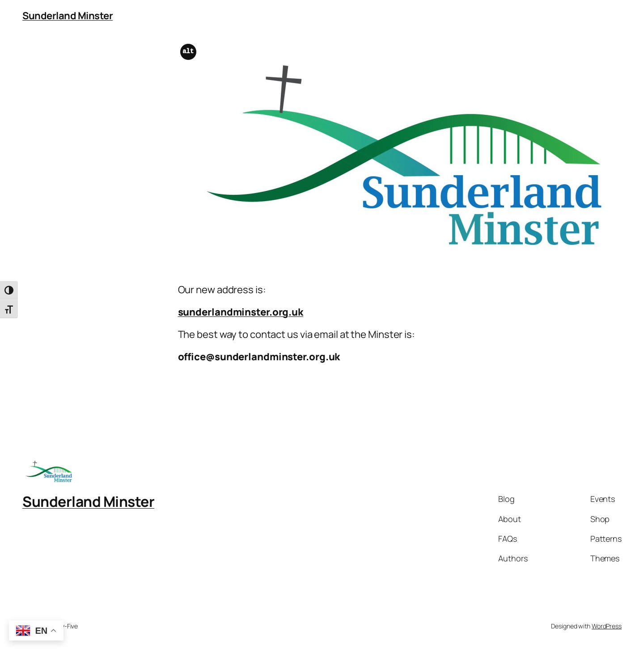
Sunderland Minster (68, 16)
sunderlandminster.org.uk (241, 312)
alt (188, 52)
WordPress (607, 626)
